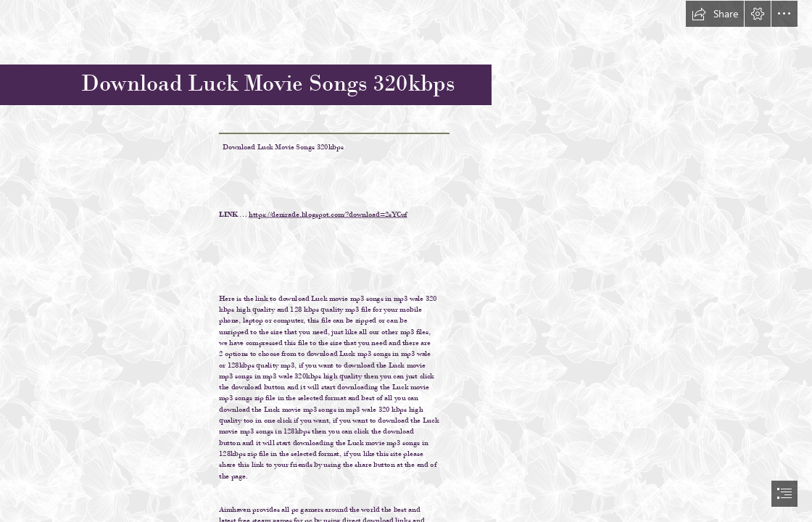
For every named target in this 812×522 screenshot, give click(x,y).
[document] (406, 261)
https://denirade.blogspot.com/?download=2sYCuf (328, 214)
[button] (715, 14)
